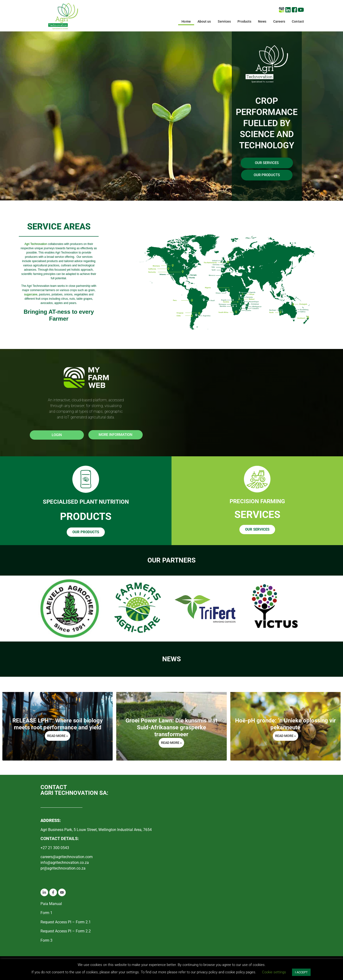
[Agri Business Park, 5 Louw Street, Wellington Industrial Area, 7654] (239, 828)
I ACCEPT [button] (301, 972)
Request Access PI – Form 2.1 (66, 922)
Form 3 (46, 940)
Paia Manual (51, 904)
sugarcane (31, 294)
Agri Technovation (36, 244)
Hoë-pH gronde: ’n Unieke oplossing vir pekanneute (285, 724)
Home (186, 21)
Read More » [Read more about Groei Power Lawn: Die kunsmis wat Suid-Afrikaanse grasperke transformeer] (171, 743)
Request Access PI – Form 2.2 (66, 931)
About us (204, 21)
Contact (298, 21)
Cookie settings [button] (274, 972)
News (262, 21)
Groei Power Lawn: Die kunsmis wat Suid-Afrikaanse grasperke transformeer (171, 727)
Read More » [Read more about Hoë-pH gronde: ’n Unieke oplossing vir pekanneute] (285, 736)
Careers (279, 21)
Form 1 (46, 913)
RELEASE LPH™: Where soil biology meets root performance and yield (58, 724)
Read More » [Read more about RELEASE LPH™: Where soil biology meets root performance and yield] (58, 736)
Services (224, 21)
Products (244, 21)
